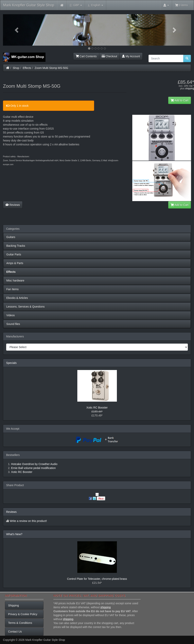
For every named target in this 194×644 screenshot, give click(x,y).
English (96, 5)
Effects (27, 68)
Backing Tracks (16, 246)
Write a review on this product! (28, 521)
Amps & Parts (15, 263)
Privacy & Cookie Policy (23, 614)
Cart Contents (86, 56)
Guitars (11, 237)
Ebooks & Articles (17, 298)
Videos (11, 315)
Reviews (13, 205)
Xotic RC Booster (97, 408)
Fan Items (12, 289)
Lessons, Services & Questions (26, 307)
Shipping (14, 605)
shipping (190, 89)
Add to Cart (180, 100)
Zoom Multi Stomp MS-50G (51, 68)
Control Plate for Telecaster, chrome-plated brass (97, 579)
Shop (16, 68)
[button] (17, 30)
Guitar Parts (14, 254)
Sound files (13, 324)
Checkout (109, 56)
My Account (131, 56)
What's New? (14, 534)
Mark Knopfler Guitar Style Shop (29, 5)
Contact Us (15, 632)
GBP (76, 5)
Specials (11, 363)
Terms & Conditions (20, 623)
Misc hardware (15, 281)
